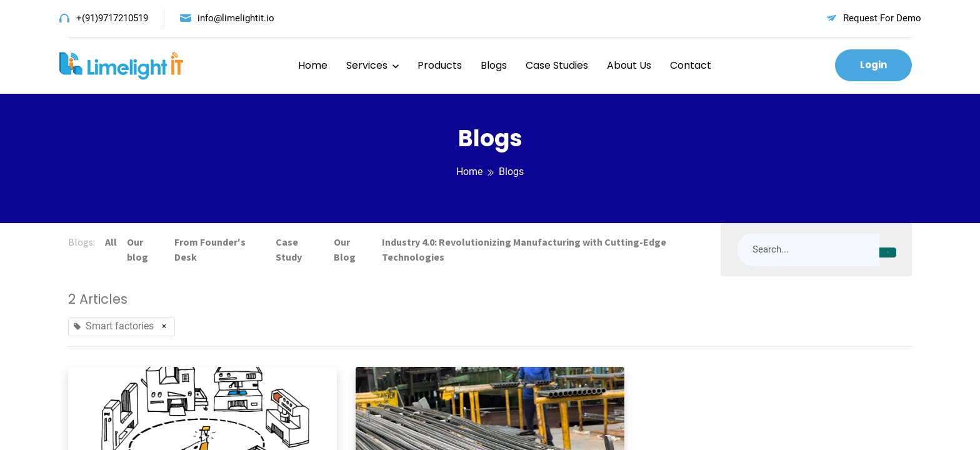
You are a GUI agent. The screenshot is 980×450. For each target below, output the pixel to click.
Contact (691, 65)
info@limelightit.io (236, 18)
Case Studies (557, 65)
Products (440, 65)
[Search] (888, 252)
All (111, 242)
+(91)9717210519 (112, 18)
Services (367, 65)
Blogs (494, 65)
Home (313, 65)
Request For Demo (882, 18)
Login (873, 65)
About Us (629, 65)
